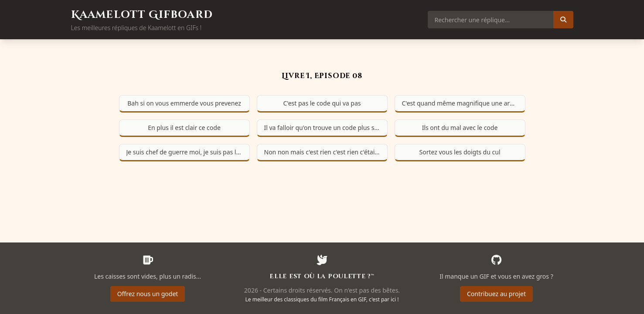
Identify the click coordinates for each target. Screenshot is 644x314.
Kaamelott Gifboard (142, 15)
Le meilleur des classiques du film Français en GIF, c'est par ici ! (322, 299)
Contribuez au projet (496, 294)
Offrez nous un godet (148, 294)
